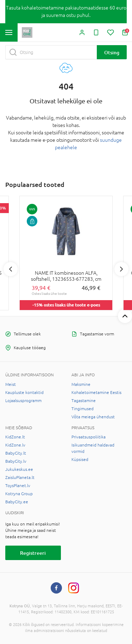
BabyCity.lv (16, 461)
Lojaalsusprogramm (23, 401)
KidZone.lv (15, 445)
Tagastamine (84, 401)
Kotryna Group (19, 494)
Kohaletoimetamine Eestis (96, 393)
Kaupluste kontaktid (24, 393)
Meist (11, 384)
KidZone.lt (15, 437)
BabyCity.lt (16, 453)
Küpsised (80, 460)
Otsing (112, 52)
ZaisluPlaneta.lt (20, 478)
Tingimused (83, 409)
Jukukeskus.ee (19, 469)
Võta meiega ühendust (93, 417)
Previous (11, 269)
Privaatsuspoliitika (89, 437)
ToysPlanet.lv (18, 486)
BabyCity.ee (17, 502)
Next (121, 269)
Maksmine (81, 384)
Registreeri (33, 553)
